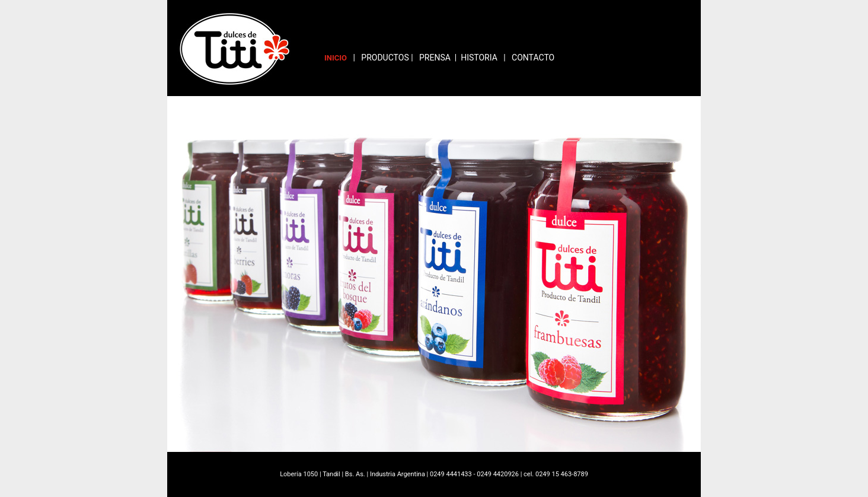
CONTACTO (533, 58)
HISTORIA (479, 58)
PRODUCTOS (385, 58)
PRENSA (435, 58)
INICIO (336, 58)
